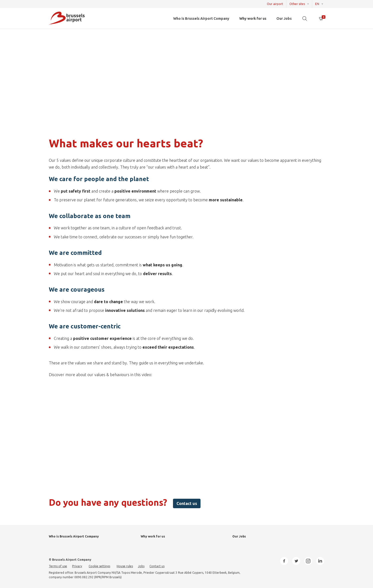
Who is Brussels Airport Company (201, 19)
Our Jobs (284, 19)
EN (317, 4)
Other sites (297, 4)
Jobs (141, 566)
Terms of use (58, 566)
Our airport (275, 4)
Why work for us (253, 19)
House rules (125, 566)
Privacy (77, 566)
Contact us (187, 503)
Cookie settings (99, 566)
